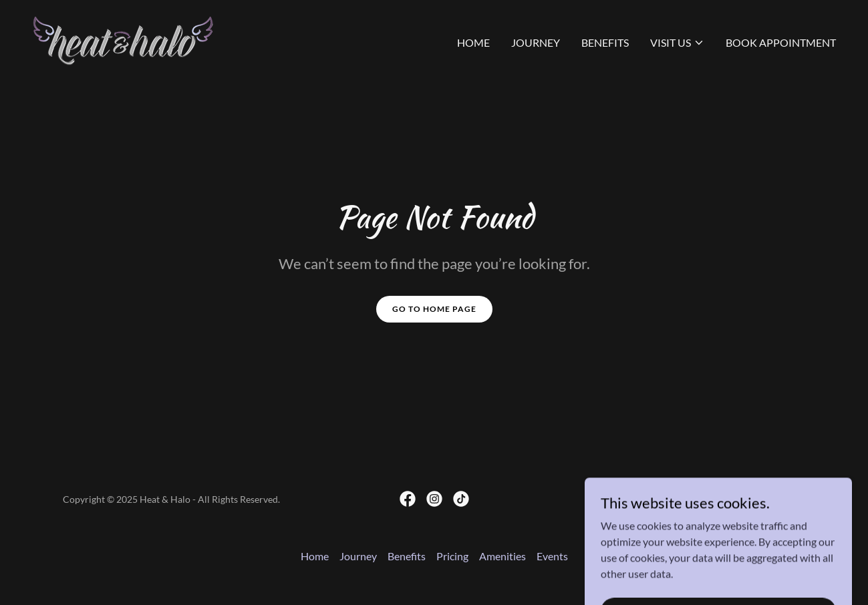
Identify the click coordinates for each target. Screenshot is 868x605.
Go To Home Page (434, 309)
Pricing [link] (452, 556)
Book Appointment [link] (781, 42)
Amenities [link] (502, 556)
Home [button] (315, 556)
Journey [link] (536, 42)
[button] (677, 43)
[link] (123, 40)
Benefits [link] (605, 42)
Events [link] (552, 556)
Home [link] (473, 42)
